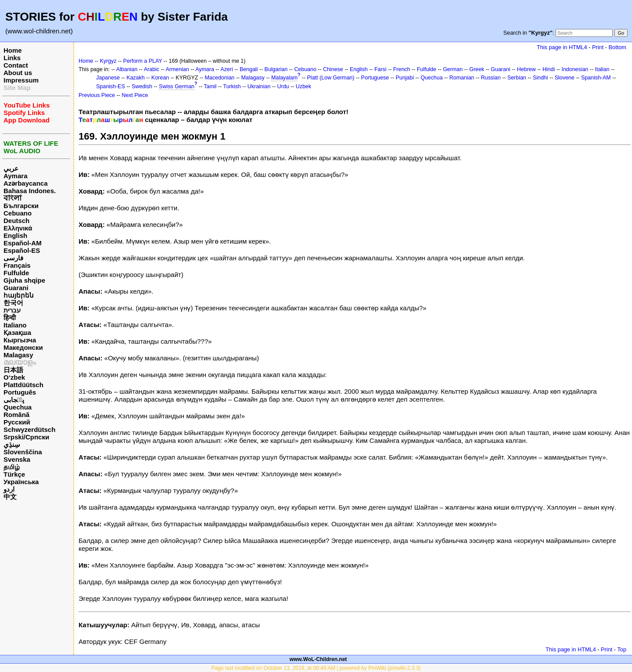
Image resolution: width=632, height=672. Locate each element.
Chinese (333, 69)
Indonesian (575, 69)
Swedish (142, 86)
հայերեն (19, 295)
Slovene (565, 78)
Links (12, 58)
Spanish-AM (596, 78)
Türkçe (14, 474)
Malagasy (18, 355)
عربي (11, 168)
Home (13, 50)
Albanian (127, 69)
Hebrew (526, 69)
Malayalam (284, 78)
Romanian (462, 78)
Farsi (381, 69)
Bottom (618, 47)
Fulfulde (16, 273)
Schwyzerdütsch (29, 429)
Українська (21, 482)
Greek (477, 69)
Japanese (108, 78)
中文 (10, 497)
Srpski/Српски (26, 437)
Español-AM (23, 243)
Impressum (21, 80)
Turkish (232, 86)
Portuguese (375, 78)
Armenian (177, 69)
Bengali (249, 69)
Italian (602, 69)
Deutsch (16, 221)
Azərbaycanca (26, 183)
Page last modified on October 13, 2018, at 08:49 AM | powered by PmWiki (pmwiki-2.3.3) (316, 668)
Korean (160, 78)
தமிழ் (12, 467)
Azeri (226, 69)
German (453, 69)
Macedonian (220, 78)
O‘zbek (14, 377)
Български (21, 206)
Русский (17, 422)
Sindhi (540, 78)
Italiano (15, 325)
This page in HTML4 (562, 47)
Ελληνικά (18, 228)
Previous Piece (97, 95)
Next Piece (135, 95)
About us (18, 73)
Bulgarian (276, 69)
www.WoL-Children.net (318, 659)
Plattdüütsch (23, 385)
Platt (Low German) (331, 78)
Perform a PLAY (143, 61)
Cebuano (18, 213)
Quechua (18, 407)
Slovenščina (23, 452)
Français (17, 265)
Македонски (23, 347)
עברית (12, 310)
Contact (16, 65)
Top (622, 649)
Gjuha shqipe (24, 280)
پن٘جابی (14, 400)
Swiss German (177, 86)
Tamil (210, 86)
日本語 (13, 370)
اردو (9, 489)
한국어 (13, 303)
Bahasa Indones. (30, 191)
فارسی (13, 258)
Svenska (17, 459)
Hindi (549, 69)
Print (598, 47)
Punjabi (405, 78)
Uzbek (303, 86)
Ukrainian (259, 86)
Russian (491, 78)
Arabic (152, 69)
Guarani (16, 288)
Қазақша (17, 332)
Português (20, 392)
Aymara (15, 176)
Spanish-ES (111, 86)
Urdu (283, 86)
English (15, 235)
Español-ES (22, 250)
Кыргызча (20, 340)
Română (16, 415)
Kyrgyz (108, 61)
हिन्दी (10, 318)
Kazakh (136, 78)
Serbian (517, 78)
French (402, 69)
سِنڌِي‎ (12, 444)
